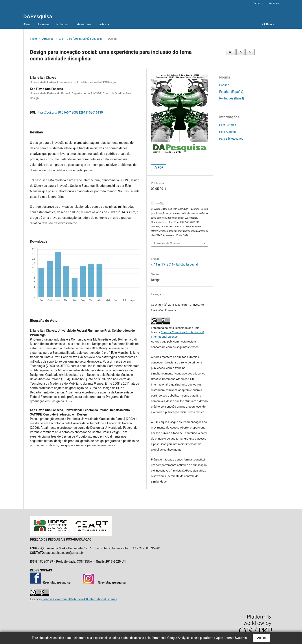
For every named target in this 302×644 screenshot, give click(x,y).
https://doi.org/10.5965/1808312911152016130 (70, 112)
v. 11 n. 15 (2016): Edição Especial (81, 39)
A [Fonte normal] (240, 52)
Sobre (103, 24)
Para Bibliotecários (231, 139)
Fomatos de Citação (167, 243)
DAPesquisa (38, 17)
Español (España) (231, 92)
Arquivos (43, 24)
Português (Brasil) (232, 98)
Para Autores (227, 132)
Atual (27, 24)
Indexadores (83, 24)
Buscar (269, 24)
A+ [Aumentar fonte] (231, 52)
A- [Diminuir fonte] (250, 52)
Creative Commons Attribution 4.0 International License (79, 599)
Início (33, 39)
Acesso (274, 3)
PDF (160, 168)
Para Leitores (228, 125)
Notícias (62, 24)
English (224, 85)
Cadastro (258, 3)
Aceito (261, 638)
